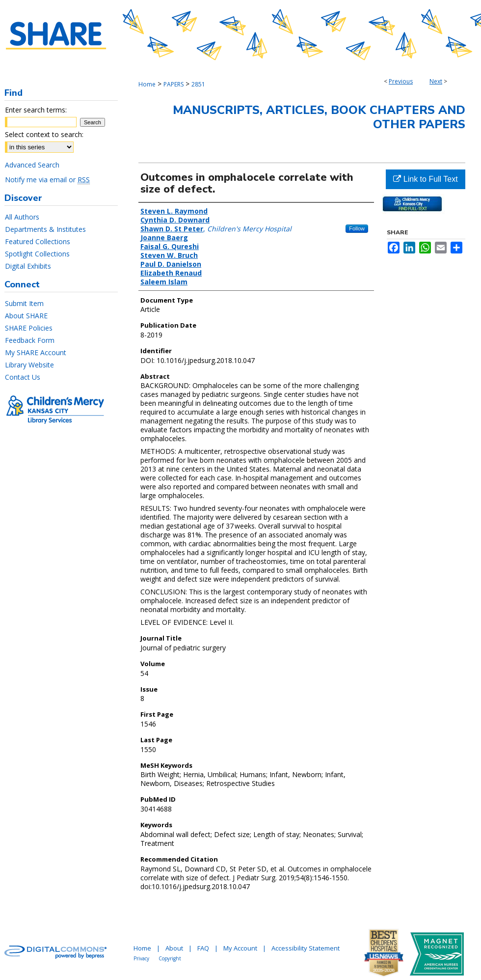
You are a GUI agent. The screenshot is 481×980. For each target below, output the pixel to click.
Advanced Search (32, 165)
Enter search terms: (36, 110)
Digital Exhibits (28, 266)
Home (147, 84)
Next (436, 81)
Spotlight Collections (37, 254)
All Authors (22, 217)
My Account (240, 948)
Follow (357, 228)
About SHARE (26, 316)
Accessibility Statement (306, 948)
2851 (198, 84)
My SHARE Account (36, 352)
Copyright (170, 958)
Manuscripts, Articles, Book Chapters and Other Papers (319, 117)
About (174, 948)
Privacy (141, 958)
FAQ (203, 948)
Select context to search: (44, 134)
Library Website (29, 365)
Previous (401, 81)
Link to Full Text (425, 179)
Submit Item (24, 303)
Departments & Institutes (45, 229)
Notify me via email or (47, 180)
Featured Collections (38, 241)
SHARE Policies (29, 328)
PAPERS (174, 84)
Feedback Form (30, 340)
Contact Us (23, 377)
